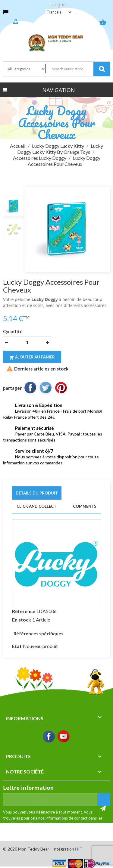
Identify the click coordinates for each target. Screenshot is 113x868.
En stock (22, 620)
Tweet (46, 387)
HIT (79, 849)
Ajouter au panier (32, 358)
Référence (24, 611)
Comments (85, 506)
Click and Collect (36, 506)
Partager (30, 387)
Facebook (49, 737)
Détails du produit (37, 493)
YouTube (64, 737)
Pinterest (61, 387)
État (17, 646)
